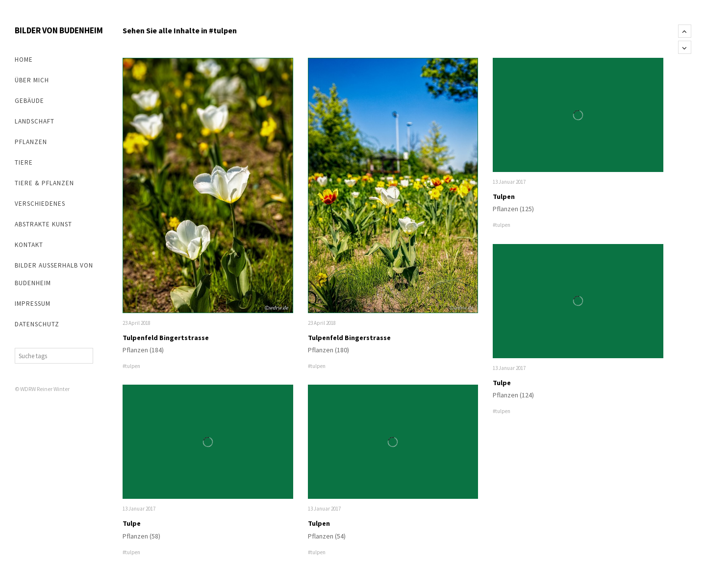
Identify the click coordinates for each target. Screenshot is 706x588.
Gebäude (29, 101)
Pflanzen (31, 142)
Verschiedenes (40, 204)
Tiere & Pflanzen (44, 183)
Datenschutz (37, 324)
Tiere (24, 162)
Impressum (33, 304)
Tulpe (132, 523)
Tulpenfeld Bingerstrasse (349, 338)
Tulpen (319, 523)
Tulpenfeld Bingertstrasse (166, 338)
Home (24, 60)
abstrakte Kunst (43, 224)
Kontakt (29, 245)
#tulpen (131, 366)
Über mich (32, 80)
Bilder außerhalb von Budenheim (54, 274)
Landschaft (35, 121)
